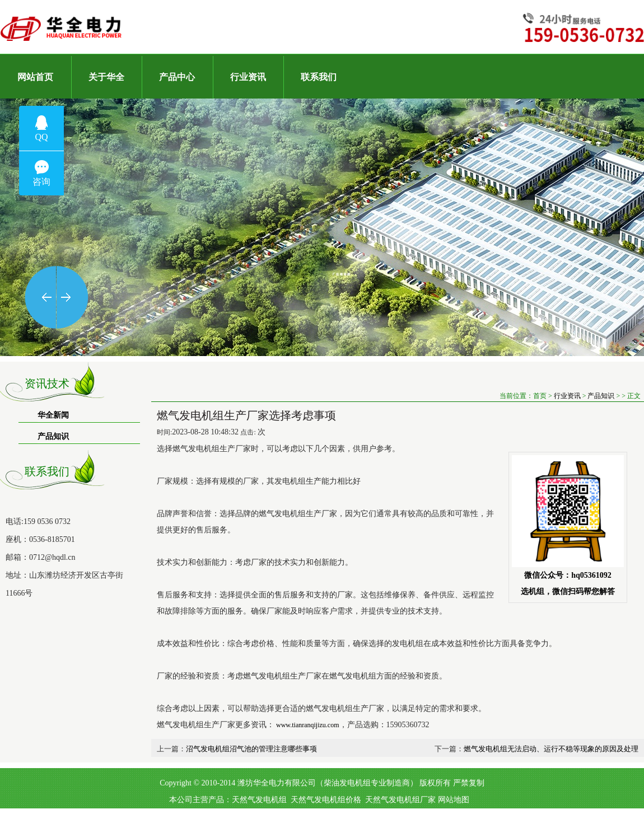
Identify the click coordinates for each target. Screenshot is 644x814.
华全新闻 (53, 415)
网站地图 (454, 800)
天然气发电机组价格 (326, 800)
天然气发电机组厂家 (400, 800)
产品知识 (53, 436)
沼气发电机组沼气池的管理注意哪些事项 (251, 749)
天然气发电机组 (259, 800)
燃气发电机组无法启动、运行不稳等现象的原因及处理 (551, 749)
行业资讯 (567, 396)
